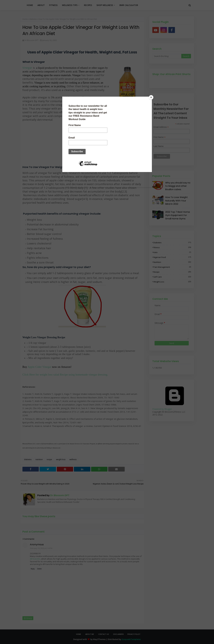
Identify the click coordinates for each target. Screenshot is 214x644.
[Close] (151, 97)
